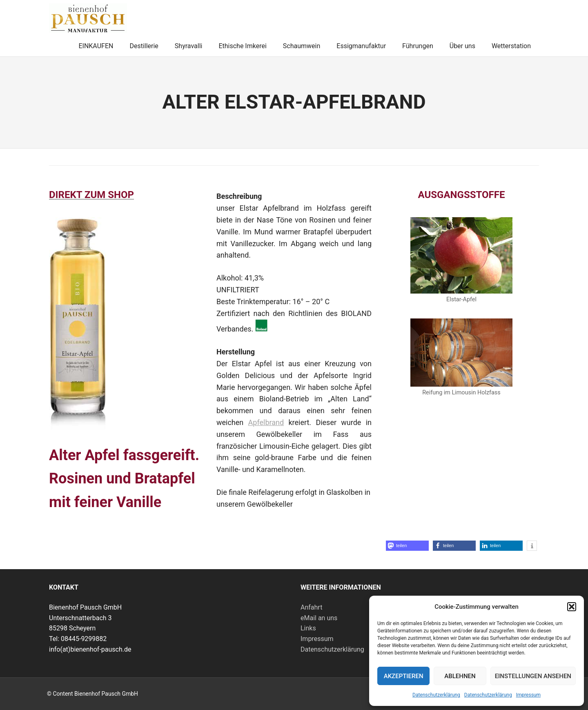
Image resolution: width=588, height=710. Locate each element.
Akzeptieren (404, 676)
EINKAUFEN (96, 46)
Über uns (462, 46)
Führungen (418, 46)
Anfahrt (311, 607)
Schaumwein (302, 46)
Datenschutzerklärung (436, 695)
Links (308, 628)
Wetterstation (511, 46)
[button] (572, 607)
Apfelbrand (266, 422)
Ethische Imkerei (242, 46)
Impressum (528, 695)
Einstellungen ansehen (533, 676)
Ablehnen (460, 676)
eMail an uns (319, 618)
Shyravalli (189, 46)
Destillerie (144, 46)
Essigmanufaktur (361, 46)
